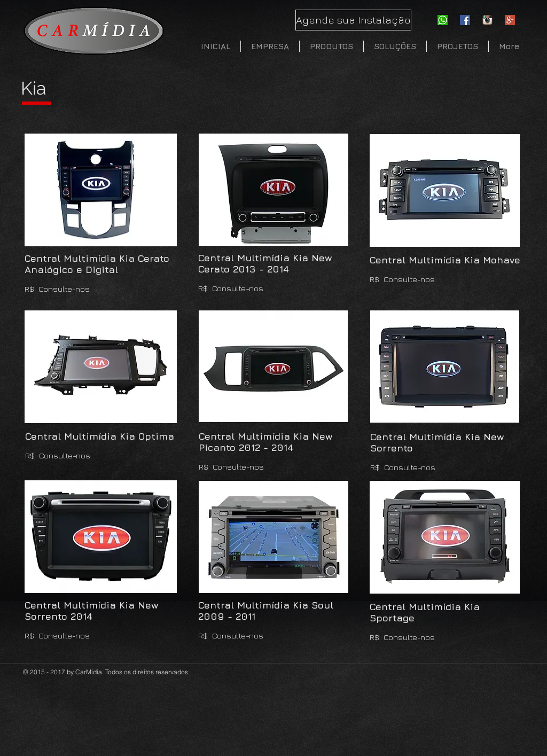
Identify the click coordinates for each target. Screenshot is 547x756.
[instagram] (487, 20)
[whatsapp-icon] (443, 20)
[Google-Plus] (510, 20)
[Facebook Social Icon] (465, 20)
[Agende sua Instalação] (353, 20)
